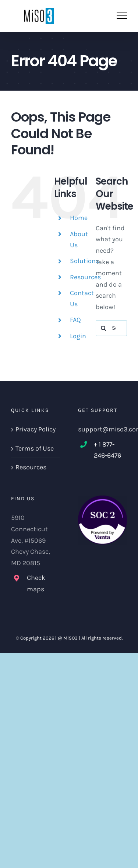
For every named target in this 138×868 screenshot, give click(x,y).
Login (78, 336)
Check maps (36, 583)
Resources (85, 277)
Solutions (84, 261)
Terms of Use (35, 448)
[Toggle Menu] (122, 16)
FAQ (75, 320)
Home (79, 218)
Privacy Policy (36, 429)
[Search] (104, 328)
